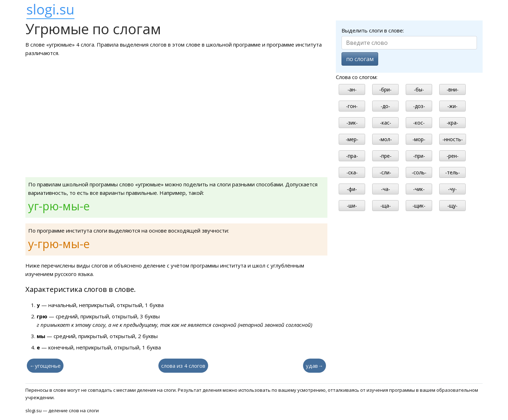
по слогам (360, 59)
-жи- (452, 106)
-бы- (419, 89)
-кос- (419, 123)
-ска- (352, 172)
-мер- (352, 139)
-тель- (453, 172)
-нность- (453, 139)
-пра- (352, 156)
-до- (385, 106)
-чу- (452, 189)
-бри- (385, 89)
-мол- (385, 139)
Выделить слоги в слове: (373, 30)
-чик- (419, 189)
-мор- (419, 139)
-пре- (386, 156)
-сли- (385, 172)
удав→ (315, 366)
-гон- (352, 106)
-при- (419, 156)
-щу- (452, 206)
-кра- (452, 123)
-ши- (352, 206)
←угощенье (45, 366)
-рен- (453, 156)
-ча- (386, 189)
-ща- (386, 206)
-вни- (453, 89)
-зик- (352, 123)
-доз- (419, 106)
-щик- (419, 206)
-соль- (419, 172)
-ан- (352, 89)
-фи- (352, 189)
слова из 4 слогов (183, 366)
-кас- (386, 123)
